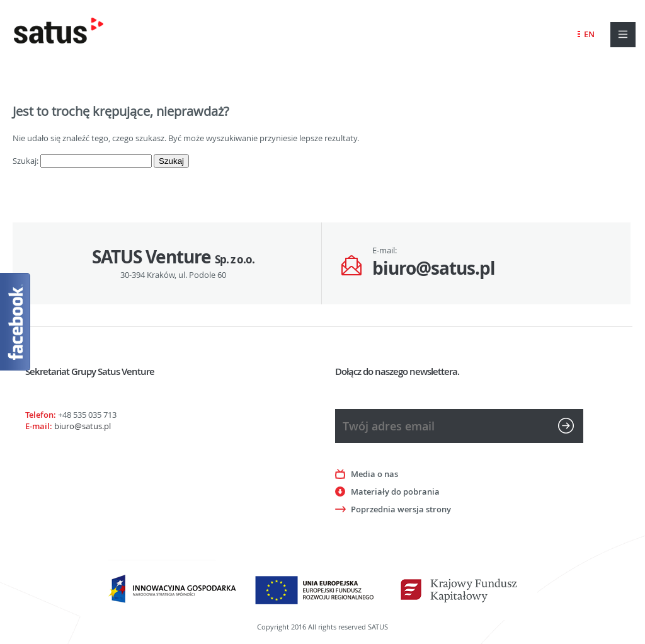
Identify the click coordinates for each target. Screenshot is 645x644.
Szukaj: (26, 161)
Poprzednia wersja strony (401, 509)
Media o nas (374, 474)
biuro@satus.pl (434, 268)
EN (589, 34)
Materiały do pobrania (395, 492)
